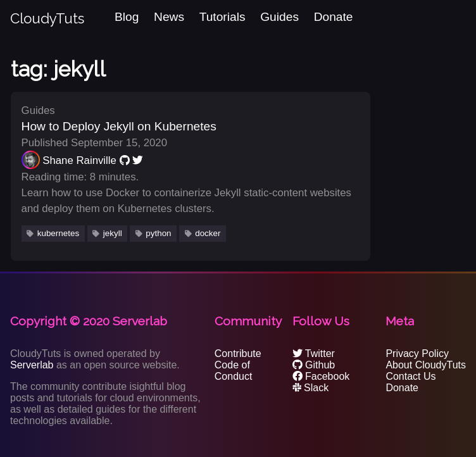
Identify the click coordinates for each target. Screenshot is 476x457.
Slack (311, 388)
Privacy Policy (417, 354)
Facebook (321, 376)
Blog (127, 17)
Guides (279, 17)
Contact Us (410, 376)
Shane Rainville (79, 160)
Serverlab (32, 365)
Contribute (238, 354)
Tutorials (222, 17)
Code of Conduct (234, 371)
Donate (334, 17)
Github (314, 365)
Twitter (314, 354)
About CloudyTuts (426, 365)
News (169, 17)
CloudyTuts (47, 18)
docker (208, 233)
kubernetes (59, 233)
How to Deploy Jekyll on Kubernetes (119, 126)
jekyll (113, 233)
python (158, 233)
